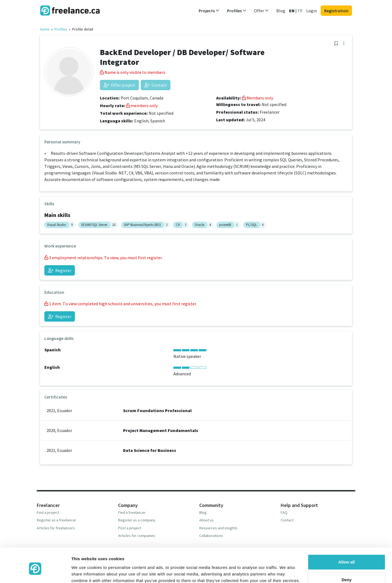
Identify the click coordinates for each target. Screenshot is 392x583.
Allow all (347, 539)
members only (142, 105)
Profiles (61, 29)
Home (45, 29)
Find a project (48, 512)
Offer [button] (261, 11)
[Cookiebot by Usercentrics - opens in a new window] (35, 572)
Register (60, 270)
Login (312, 11)
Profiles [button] (237, 11)
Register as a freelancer (56, 520)
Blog (281, 11)
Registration (336, 11)
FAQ (284, 512)
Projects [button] (209, 11)
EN (292, 11)
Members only (258, 98)
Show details (84, 572)
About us (206, 520)
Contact (156, 85)
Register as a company (137, 520)
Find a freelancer (132, 512)
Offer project (119, 85)
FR (300, 11)
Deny (347, 556)
